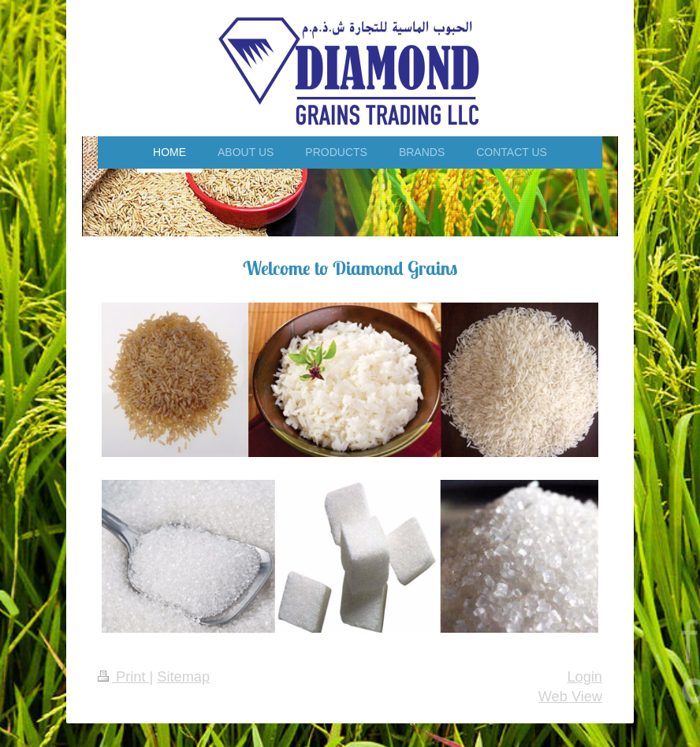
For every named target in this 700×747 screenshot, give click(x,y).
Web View (570, 697)
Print (124, 677)
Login (585, 677)
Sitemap (183, 677)
